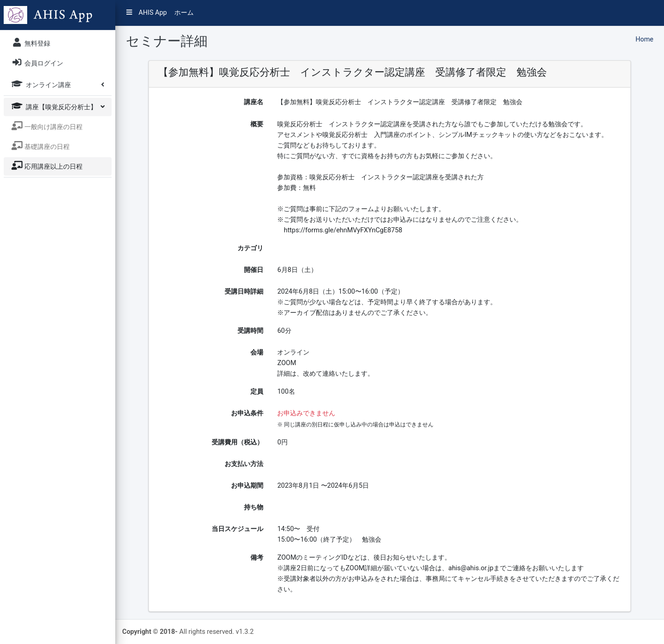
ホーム (184, 13)
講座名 (254, 102)
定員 (257, 392)
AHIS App (147, 13)
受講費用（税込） (237, 442)
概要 (257, 124)
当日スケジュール (237, 529)
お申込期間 (247, 486)
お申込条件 (247, 413)
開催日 (254, 270)
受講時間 (250, 331)
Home (644, 39)
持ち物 (254, 507)
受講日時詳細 (244, 292)
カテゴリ (250, 248)
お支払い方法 (244, 464)
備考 (257, 558)
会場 (257, 352)
